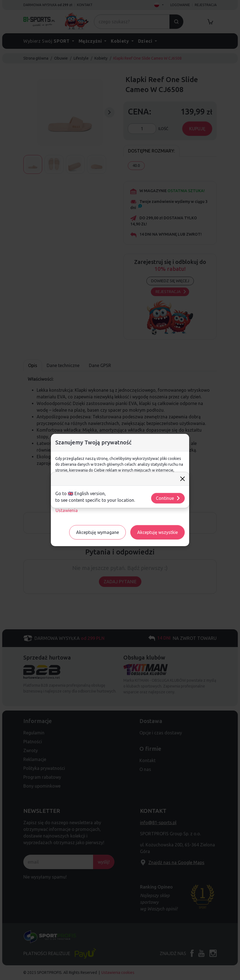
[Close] (182, 479)
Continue (168, 498)
